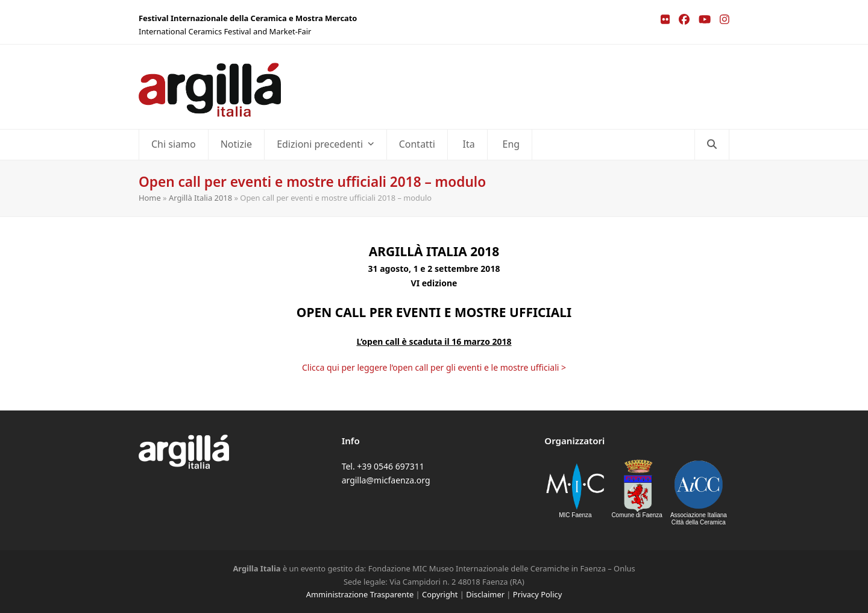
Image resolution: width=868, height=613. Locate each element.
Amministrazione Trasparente (360, 594)
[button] (712, 145)
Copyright (440, 594)
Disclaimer (485, 594)
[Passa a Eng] (510, 145)
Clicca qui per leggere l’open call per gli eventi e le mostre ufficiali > (434, 367)
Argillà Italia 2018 (200, 198)
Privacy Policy (537, 594)
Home (150, 198)
